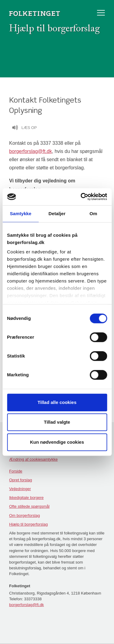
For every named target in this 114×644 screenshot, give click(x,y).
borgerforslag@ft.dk (31, 151)
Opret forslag (21, 480)
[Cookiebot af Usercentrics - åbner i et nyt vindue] (81, 197)
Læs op (24, 128)
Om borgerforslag (24, 515)
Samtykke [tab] (21, 214)
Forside (16, 471)
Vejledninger (20, 489)
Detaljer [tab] (57, 214)
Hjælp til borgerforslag (28, 524)
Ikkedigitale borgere (26, 498)
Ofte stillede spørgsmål (29, 506)
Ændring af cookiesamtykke (33, 459)
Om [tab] (93, 214)
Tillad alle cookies (57, 402)
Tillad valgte (57, 422)
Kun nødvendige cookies (57, 442)
